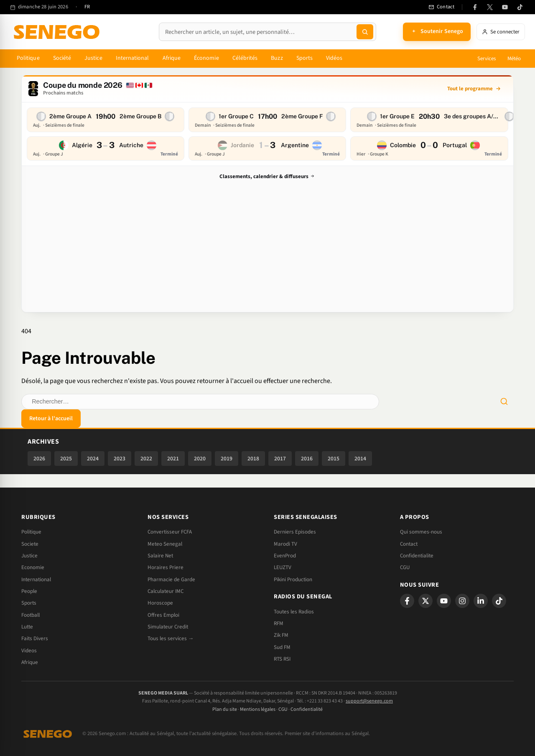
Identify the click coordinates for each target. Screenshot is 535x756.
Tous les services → (171, 639)
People (29, 591)
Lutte (27, 627)
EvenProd (285, 556)
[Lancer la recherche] (365, 32)
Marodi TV (285, 544)
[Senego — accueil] (58, 32)
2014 (360, 458)
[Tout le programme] (474, 89)
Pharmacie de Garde (171, 580)
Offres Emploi (163, 615)
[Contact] (441, 7)
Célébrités (245, 58)
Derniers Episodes (295, 532)
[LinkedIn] (481, 601)
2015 (334, 458)
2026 (39, 458)
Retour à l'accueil (51, 419)
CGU (405, 567)
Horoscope (160, 603)
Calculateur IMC (166, 591)
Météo (514, 59)
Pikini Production (293, 580)
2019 (227, 458)
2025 (66, 458)
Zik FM (281, 635)
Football (31, 615)
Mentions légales (258, 709)
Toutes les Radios (294, 612)
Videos (29, 651)
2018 (253, 458)
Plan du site (225, 709)
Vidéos (334, 58)
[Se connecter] (501, 32)
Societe (30, 544)
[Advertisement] (267, 245)
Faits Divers (35, 639)
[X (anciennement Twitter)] (490, 7)
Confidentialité (307, 709)
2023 (120, 458)
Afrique (172, 58)
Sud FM (282, 647)
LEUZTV (283, 567)
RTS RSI (282, 659)
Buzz (277, 58)
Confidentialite (417, 556)
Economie (33, 567)
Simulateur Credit (168, 627)
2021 (173, 458)
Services (487, 59)
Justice (93, 58)
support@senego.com (369, 701)
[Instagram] (462, 601)
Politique (28, 58)
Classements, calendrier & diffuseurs (268, 177)
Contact (409, 544)
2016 (307, 458)
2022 (146, 458)
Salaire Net (160, 556)
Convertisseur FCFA (170, 532)
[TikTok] (520, 7)
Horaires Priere (166, 567)
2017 (280, 458)
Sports (304, 58)
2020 (200, 458)
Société (62, 58)
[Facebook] (475, 7)
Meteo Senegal (165, 544)
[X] (425, 601)
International (132, 58)
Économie (206, 58)
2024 (93, 458)
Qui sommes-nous (421, 532)
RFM (279, 623)
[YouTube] (505, 7)
